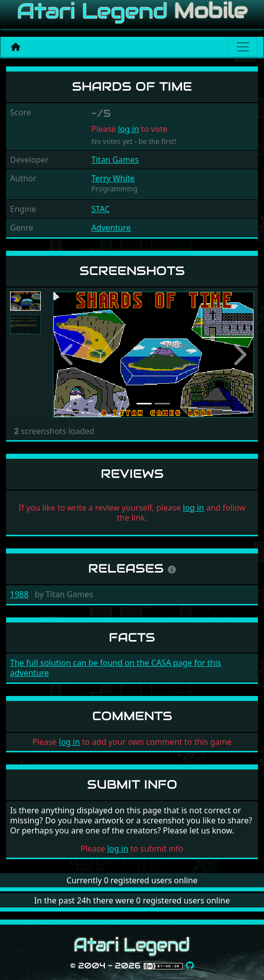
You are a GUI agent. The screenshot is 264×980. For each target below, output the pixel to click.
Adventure (111, 228)
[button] (68, 355)
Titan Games (115, 160)
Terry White (113, 178)
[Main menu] (243, 47)
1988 (19, 594)
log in (128, 129)
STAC (101, 209)
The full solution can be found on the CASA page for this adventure (116, 668)
